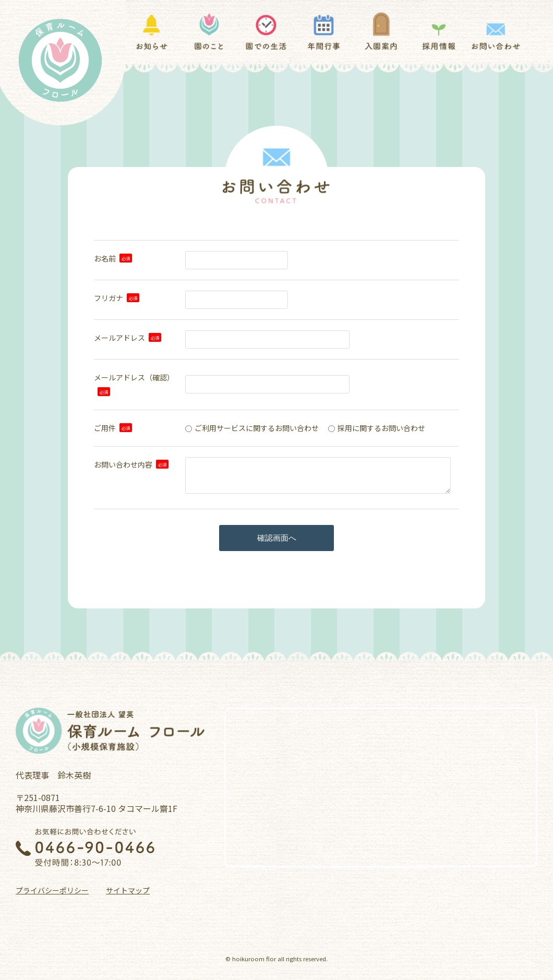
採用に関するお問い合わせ (381, 428)
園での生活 (266, 32)
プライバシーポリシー (52, 890)
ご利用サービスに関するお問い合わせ (257, 428)
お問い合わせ (496, 32)
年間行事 (324, 32)
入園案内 (381, 32)
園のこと (209, 32)
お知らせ (152, 32)
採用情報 (438, 32)
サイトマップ (128, 890)
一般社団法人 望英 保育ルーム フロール (111, 731)
